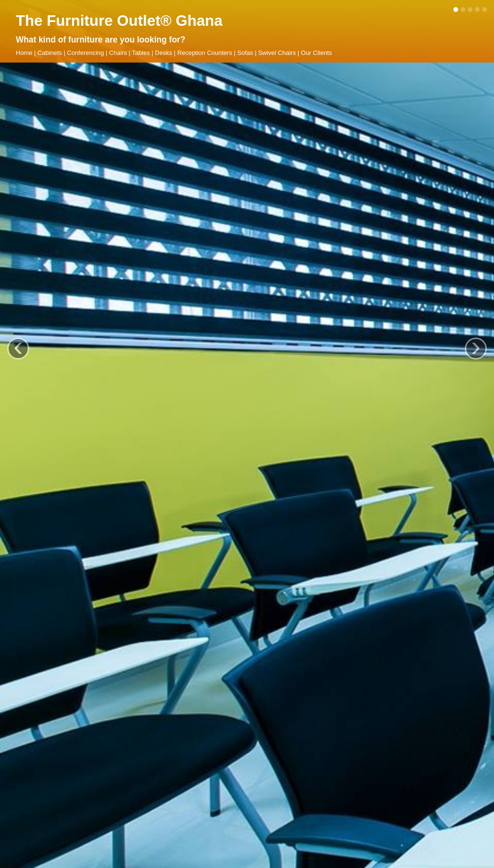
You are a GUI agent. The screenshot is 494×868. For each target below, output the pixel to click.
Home (24, 53)
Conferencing (85, 53)
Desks (163, 53)
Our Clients (317, 53)
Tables (141, 53)
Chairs (118, 53)
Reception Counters (205, 53)
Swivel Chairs (277, 53)
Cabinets (49, 53)
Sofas (245, 53)
